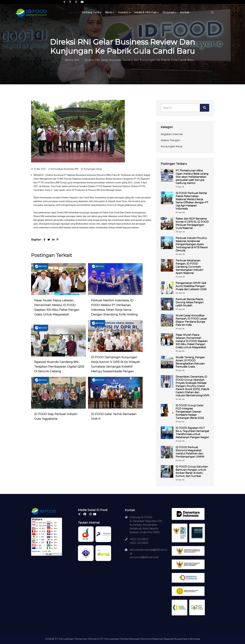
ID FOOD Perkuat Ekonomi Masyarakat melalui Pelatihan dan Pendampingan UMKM (190, 452)
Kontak (185, 12)
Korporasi (168, 12)
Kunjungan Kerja (93, 169)
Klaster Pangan (170, 140)
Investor (123, 12)
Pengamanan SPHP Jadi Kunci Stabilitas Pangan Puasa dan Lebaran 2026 (191, 286)
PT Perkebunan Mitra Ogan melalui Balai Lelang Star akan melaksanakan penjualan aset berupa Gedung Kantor (192, 177)
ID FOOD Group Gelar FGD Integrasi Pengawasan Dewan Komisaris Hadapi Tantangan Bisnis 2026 (190, 412)
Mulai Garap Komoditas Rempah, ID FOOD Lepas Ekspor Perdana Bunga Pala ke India (191, 320)
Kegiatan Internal (172, 134)
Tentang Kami (90, 12)
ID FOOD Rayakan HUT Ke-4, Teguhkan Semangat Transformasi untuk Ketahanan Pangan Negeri (192, 433)
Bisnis (109, 12)
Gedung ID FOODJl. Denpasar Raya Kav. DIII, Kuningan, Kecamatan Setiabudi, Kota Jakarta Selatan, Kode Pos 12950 (146, 525)
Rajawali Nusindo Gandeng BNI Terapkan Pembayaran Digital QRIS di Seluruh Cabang (59, 367)
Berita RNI (72, 60)
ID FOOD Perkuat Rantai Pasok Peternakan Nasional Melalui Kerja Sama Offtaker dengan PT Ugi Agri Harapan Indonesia (192, 201)
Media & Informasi (145, 12)
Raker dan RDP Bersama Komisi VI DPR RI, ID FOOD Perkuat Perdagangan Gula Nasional (192, 223)
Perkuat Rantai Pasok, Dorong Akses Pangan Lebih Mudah (190, 302)
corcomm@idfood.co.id (144, 557)
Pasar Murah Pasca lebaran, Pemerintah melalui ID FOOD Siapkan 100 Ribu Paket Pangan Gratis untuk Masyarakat (192, 341)
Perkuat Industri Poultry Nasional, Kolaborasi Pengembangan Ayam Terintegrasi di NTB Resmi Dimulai (192, 244)
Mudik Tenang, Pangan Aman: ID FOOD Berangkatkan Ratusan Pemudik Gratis (190, 362)
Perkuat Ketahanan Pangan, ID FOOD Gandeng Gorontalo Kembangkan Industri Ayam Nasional (189, 267)
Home (55, 60)
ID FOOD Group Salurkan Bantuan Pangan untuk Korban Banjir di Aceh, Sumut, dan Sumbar (192, 471)
